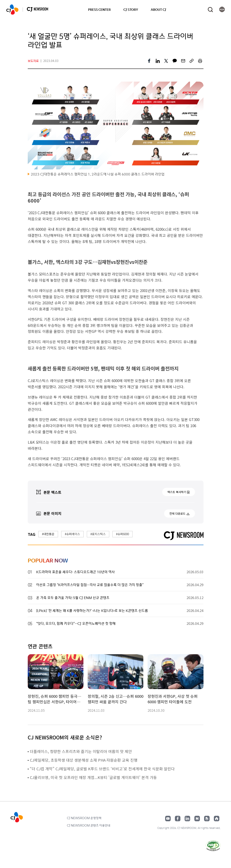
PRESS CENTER (99, 10)
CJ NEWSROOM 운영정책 (84, 818)
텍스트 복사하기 (177, 492)
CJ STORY (131, 10)
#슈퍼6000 (122, 534)
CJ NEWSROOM (12, 10)
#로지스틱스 (98, 534)
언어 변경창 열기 (222, 10)
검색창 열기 (210, 10)
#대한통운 (48, 534)
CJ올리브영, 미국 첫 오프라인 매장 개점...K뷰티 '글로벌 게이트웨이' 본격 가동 (93, 777)
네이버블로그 (197, 819)
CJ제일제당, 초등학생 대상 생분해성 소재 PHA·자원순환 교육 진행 (84, 760)
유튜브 (168, 819)
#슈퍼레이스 (72, 534)
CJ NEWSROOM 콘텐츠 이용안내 (89, 825)
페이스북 (178, 819)
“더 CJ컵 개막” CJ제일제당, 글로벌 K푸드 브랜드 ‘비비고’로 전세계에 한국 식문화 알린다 (102, 769)
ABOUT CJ (158, 10)
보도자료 (33, 61)
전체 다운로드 (177, 514)
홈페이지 (217, 819)
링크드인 (187, 819)
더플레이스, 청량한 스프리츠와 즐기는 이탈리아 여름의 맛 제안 (81, 751)
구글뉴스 (207, 819)
